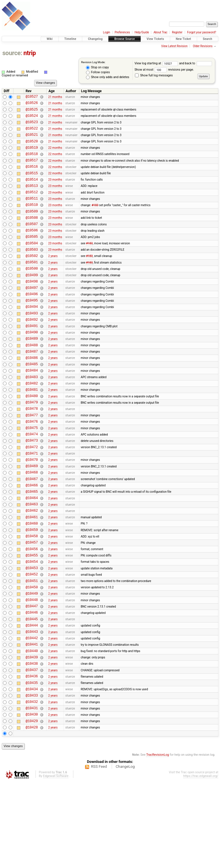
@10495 (32, 329)
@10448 (32, 669)
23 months (55, 191)
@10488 (32, 379)
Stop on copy (97, 67)
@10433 (32, 777)
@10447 (32, 676)
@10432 (32, 784)
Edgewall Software (56, 862)
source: (12, 53)
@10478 (32, 452)
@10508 (32, 235)
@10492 (32, 350)
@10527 (32, 97)
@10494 (32, 336)
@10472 (32, 495)
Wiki (50, 39)
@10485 (32, 401)
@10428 (32, 813)
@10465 (32, 546)
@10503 (32, 271)
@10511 (32, 213)
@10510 (32, 220)
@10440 (32, 727)
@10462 (32, 567)
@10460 (32, 582)
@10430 (32, 799)
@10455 (32, 618)
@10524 (32, 119)
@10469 (32, 517)
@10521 (32, 141)
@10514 (32, 191)
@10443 (32, 705)
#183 (95, 220)
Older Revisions (203, 46)
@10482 (32, 423)
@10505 (32, 256)
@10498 (32, 307)
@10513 (32, 199)
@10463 (32, 560)
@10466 (32, 539)
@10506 (32, 249)
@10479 (32, 444)
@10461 (32, 575)
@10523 (32, 126)
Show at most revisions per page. (164, 70)
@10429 (32, 806)
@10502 (32, 278)
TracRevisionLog (158, 841)
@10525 (32, 112)
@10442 (32, 712)
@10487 (32, 387)
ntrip (30, 53)
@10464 (32, 553)
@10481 (32, 430)
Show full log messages (154, 75)
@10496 (32, 321)
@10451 (32, 647)
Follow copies (98, 72)
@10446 (32, 683)
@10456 (32, 611)
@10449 (32, 661)
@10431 (32, 791)
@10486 (32, 394)
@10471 (32, 502)
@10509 (32, 228)
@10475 (32, 473)
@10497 (32, 314)
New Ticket (183, 39)
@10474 (32, 481)
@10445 (32, 690)
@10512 (32, 206)
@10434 (32, 770)
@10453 (32, 632)
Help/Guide (142, 32)
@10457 (32, 603)
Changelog (95, 39)
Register (177, 32)
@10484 (32, 408)
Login (107, 32)
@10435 (32, 763)
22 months (55, 155)
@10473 (32, 488)
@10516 (32, 177)
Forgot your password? (202, 32)
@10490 (32, 365)
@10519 (32, 155)
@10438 (32, 741)
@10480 (32, 437)
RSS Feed (99, 853)
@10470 (32, 510)
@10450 (32, 654)
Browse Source (125, 39)
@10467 (32, 531)
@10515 (32, 184)
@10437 (32, 748)
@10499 (32, 300)
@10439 (32, 734)
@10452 (32, 640)
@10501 (32, 285)
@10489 (32, 372)
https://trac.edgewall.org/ (201, 862)
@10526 (32, 104)
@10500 (32, 292)
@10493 (32, 343)
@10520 (32, 148)
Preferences (122, 32)
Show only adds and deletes (108, 77)
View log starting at (157, 63)
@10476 (32, 466)
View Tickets (155, 39)
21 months (55, 97)
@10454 (32, 625)
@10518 (32, 162)
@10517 (32, 170)
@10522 (32, 133)
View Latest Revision (174, 46)
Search (208, 39)
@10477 (32, 459)
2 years (53, 278)
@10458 (32, 596)
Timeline (70, 39)
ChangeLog (125, 853)
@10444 (32, 698)
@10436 (32, 755)
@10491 (32, 358)
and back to (195, 63)
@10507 (32, 242)
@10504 (32, 264)
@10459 (32, 589)
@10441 (32, 719)
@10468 (32, 524)
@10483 (32, 416)
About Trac (160, 32)
